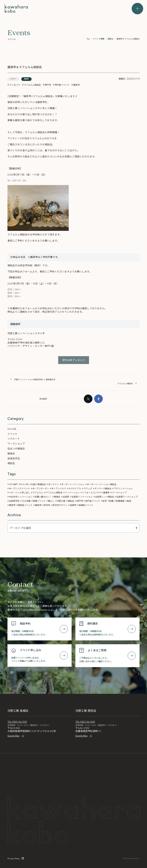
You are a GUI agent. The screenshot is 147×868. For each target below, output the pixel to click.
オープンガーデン (41, 489)
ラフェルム (38, 493)
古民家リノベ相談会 (105, 497)
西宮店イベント (25, 505)
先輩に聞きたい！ (43, 497)
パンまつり (15, 85)
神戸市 (48, 85)
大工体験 (26, 501)
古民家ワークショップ (127, 497)
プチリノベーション (123, 489)
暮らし (51, 501)
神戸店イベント (62, 85)
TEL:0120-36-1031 (17, 722)
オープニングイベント (19, 489)
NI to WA (12, 429)
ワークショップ (16, 444)
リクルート (14, 439)
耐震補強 (120, 501)
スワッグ (88, 489)
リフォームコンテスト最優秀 (96, 493)
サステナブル (75, 489)
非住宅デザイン (60, 505)
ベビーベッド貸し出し (20, 493)
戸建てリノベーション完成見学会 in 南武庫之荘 (35, 380)
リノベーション (72, 493)
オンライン (53, 484)
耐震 (111, 501)
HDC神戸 (13, 484)
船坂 (129, 501)
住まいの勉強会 (16, 448)
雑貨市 (76, 85)
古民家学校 (14, 501)
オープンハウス (59, 489)
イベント (12, 434)
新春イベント (39, 501)
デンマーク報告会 (103, 489)
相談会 (26, 79)
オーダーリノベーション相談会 (102, 484)
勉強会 (11, 453)
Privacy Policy (14, 858)
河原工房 (61, 501)
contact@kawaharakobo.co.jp (38, 610)
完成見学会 (14, 458)
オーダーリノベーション (73, 484)
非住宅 (47, 505)
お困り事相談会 (38, 484)
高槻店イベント (86, 505)
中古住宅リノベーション (21, 497)
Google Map (13, 736)
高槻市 (73, 505)
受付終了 (13, 79)
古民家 (66, 497)
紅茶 (105, 501)
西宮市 (12, 505)
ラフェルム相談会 (32, 85)
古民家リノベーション (82, 497)
